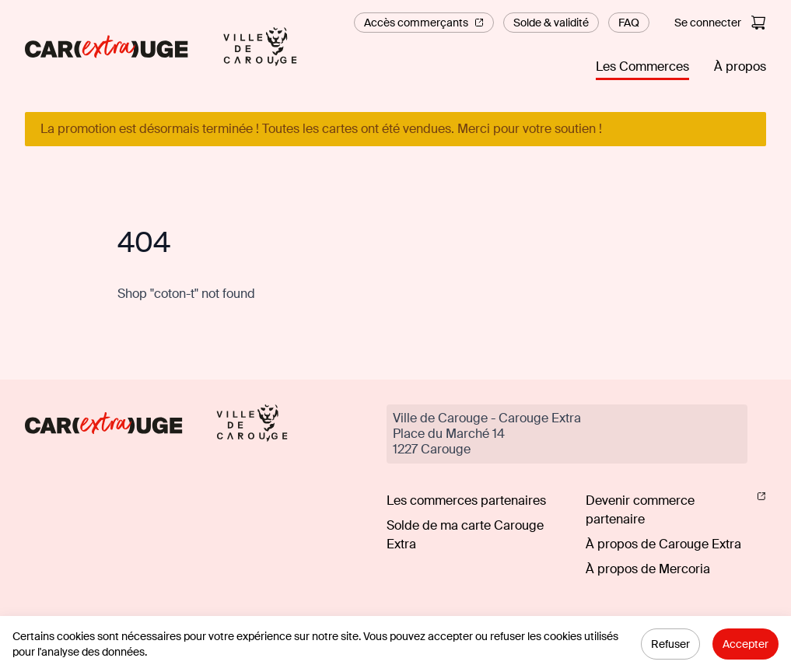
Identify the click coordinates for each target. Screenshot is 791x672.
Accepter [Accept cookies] (745, 644)
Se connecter (708, 23)
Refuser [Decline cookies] (670, 644)
